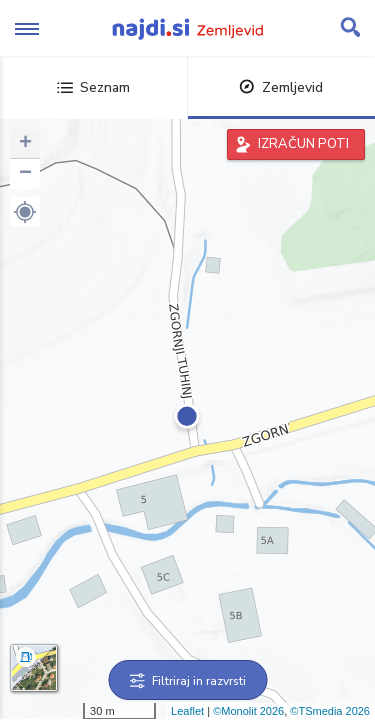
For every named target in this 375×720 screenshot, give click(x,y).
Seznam (93, 87)
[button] (25, 212)
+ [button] (25, 144)
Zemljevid (281, 87)
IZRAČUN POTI (303, 144)
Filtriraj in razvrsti (187, 681)
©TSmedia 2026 (330, 711)
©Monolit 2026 (248, 711)
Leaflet (187, 711)
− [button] (25, 174)
